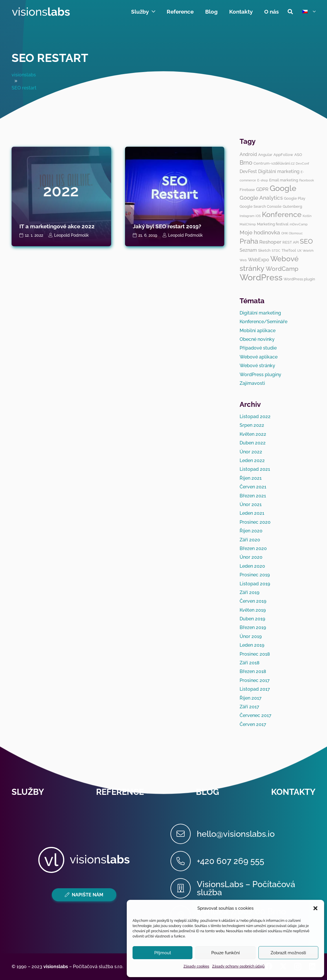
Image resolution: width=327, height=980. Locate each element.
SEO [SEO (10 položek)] (306, 241)
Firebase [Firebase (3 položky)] (247, 190)
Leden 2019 (252, 645)
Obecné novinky (257, 339)
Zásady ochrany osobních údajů (238, 966)
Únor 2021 (251, 504)
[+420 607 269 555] (184, 861)
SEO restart (50, 58)
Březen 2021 (253, 496)
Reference (120, 792)
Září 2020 (250, 540)
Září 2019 (249, 592)
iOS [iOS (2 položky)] (258, 216)
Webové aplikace (259, 357)
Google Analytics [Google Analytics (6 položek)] (261, 198)
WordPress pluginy (260, 375)
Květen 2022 (253, 434)
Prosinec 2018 (255, 654)
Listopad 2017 (255, 689)
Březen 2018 (253, 671)
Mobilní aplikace (258, 331)
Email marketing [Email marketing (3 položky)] (284, 180)
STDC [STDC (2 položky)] (276, 251)
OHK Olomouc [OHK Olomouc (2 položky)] (292, 233)
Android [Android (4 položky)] (248, 154)
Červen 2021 (253, 487)
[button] (315, 908)
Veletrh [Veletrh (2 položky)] (308, 251)
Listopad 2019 (255, 584)
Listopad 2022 (255, 417)
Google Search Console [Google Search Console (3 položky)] (261, 206)
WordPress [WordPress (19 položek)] (261, 277)
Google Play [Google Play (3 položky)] (295, 198)
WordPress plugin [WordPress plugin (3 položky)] (299, 279)
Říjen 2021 (251, 478)
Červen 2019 (253, 601)
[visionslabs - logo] (41, 12)
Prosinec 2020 (255, 522)
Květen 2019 (253, 610)
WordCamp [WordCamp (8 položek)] (282, 269)
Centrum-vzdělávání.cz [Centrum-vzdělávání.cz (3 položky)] (274, 163)
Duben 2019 (252, 619)
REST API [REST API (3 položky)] (291, 242)
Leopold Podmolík (71, 235)
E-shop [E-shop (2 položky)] (263, 180)
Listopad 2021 (255, 469)
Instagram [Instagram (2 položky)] (247, 216)
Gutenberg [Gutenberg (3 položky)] (292, 206)
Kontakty (293, 792)
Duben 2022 (253, 443)
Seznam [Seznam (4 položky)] (248, 250)
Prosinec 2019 (255, 575)
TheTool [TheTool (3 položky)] (289, 250)
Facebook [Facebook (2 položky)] (307, 180)
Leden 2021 (252, 513)
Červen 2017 (253, 724)
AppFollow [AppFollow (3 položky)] (283, 155)
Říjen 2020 (251, 531)
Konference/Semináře (263, 322)
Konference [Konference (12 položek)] (282, 214)
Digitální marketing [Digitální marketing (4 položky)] (279, 171)
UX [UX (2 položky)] (299, 251)
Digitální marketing (260, 313)
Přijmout (163, 953)
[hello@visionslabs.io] (184, 834)
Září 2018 (250, 663)
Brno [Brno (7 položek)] (246, 163)
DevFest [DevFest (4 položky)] (248, 171)
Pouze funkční (225, 953)
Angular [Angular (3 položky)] (265, 155)
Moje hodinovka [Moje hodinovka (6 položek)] (260, 232)
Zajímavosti (252, 383)
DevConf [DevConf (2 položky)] (302, 163)
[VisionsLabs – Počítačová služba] (184, 888)
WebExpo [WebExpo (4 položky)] (259, 260)
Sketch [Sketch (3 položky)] (264, 250)
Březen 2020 (253, 548)
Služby (28, 792)
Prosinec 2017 (255, 680)
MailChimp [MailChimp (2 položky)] (248, 224)
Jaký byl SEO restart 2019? (167, 226)
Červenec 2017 (256, 715)
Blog (207, 792)
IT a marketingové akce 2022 (57, 226)
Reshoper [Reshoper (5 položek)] (270, 242)
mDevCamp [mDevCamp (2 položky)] (299, 224)
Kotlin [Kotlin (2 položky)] (307, 216)
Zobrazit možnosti (288, 953)
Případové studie (258, 348)
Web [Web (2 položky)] (243, 260)
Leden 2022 (252, 460)
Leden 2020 (252, 566)
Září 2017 (249, 707)
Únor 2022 (251, 452)
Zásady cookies (196, 966)
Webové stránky (257, 366)
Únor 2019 (251, 636)
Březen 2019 (253, 627)
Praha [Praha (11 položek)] (249, 241)
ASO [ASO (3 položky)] (298, 155)
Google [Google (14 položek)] (283, 188)
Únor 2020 (251, 557)
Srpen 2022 (252, 425)
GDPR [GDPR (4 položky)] (262, 189)
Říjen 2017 (251, 698)
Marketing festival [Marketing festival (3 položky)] (273, 224)
